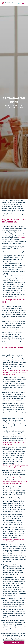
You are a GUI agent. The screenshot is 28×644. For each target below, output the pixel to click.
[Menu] (23, 3)
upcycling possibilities (16, 478)
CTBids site (22, 238)
